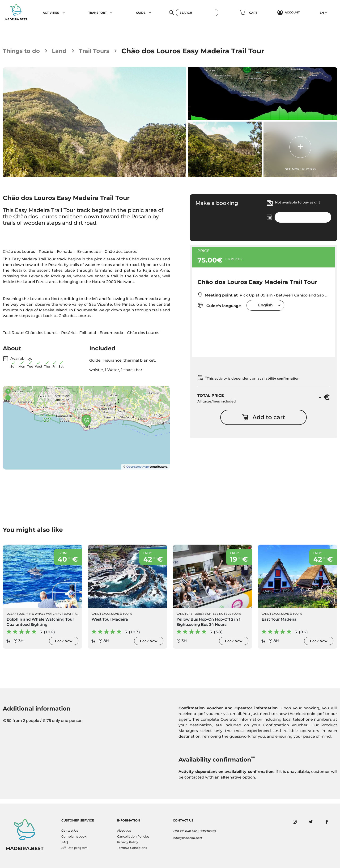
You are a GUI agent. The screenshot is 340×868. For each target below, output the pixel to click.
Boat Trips (72, 618)
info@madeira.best (188, 838)
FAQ (65, 842)
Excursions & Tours (117, 618)
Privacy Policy (128, 842)
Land (68, 51)
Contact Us (70, 831)
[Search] (197, 13)
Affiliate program (74, 848)
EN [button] (322, 13)
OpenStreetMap (138, 469)
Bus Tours (233, 618)
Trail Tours (108, 51)
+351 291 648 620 (185, 832)
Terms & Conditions (132, 848)
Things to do (25, 51)
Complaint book (74, 836)
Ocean (12, 618)
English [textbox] (265, 306)
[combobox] (265, 306)
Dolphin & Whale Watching (40, 618)
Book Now (64, 645)
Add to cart (263, 420)
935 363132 (208, 832)
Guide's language (219, 306)
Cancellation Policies (133, 836)
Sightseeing (214, 618)
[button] (64, 13)
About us (124, 831)
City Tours (195, 618)
